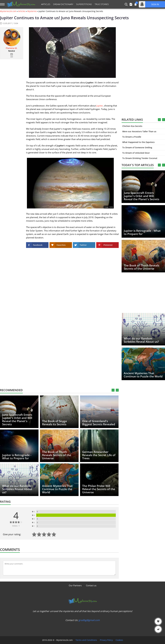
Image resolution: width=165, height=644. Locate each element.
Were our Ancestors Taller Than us (139, 131)
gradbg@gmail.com (89, 620)
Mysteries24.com (8, 11)
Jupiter (100, 106)
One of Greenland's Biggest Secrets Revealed (99, 423)
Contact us (91, 585)
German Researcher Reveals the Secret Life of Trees (99, 455)
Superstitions (84, 4)
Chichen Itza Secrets (132, 126)
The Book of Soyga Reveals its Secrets (54, 423)
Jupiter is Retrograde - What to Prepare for (142, 232)
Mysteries (32, 11)
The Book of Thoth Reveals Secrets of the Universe (141, 267)
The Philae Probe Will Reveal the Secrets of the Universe (99, 489)
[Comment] (59, 568)
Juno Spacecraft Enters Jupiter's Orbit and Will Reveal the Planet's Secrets (141, 196)
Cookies (119, 640)
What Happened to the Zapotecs (138, 142)
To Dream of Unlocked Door (136, 153)
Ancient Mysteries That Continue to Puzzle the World (143, 375)
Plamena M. (12, 48)
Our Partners (75, 585)
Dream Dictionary (63, 4)
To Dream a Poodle (132, 137)
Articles (46, 4)
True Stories (102, 4)
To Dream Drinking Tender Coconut (140, 158)
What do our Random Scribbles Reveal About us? (141, 340)
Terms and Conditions (86, 640)
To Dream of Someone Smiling (137, 147)
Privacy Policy (106, 640)
